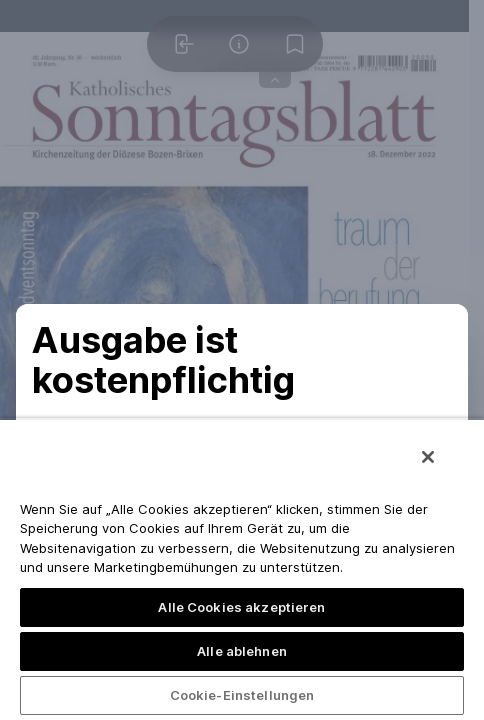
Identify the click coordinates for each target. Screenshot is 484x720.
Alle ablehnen (242, 651)
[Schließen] (428, 457)
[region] (242, 569)
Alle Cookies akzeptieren (241, 607)
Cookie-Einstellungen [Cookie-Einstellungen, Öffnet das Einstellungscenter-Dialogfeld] (242, 695)
